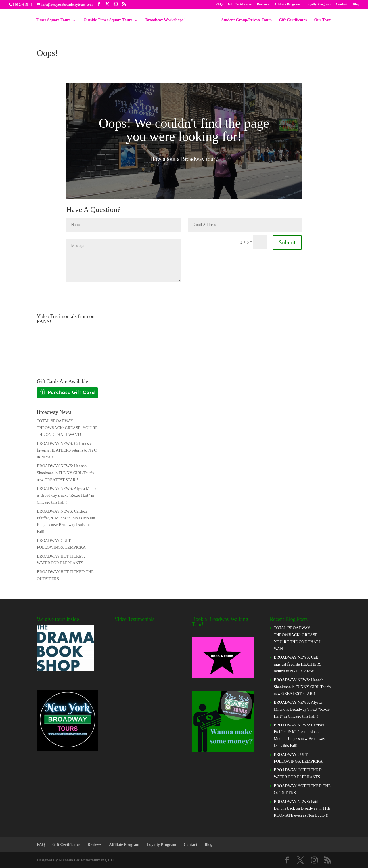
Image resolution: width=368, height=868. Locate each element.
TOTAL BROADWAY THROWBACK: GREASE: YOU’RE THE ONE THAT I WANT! (67, 428)
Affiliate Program (287, 4)
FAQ (219, 4)
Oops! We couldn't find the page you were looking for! (184, 130)
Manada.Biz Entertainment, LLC (87, 860)
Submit (287, 242)
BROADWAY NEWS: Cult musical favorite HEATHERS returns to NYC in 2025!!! (67, 451)
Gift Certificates (240, 4)
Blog (356, 4)
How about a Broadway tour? (184, 159)
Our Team (321, 20)
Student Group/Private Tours (245, 20)
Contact (342, 4)
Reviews (263, 4)
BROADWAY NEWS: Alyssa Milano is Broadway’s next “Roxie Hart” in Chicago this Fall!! (67, 495)
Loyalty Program (318, 4)
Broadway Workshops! (167, 20)
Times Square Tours (55, 20)
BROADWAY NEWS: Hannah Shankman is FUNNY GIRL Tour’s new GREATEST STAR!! (65, 473)
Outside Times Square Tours (110, 20)
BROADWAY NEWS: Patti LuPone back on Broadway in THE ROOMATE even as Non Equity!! (302, 809)
